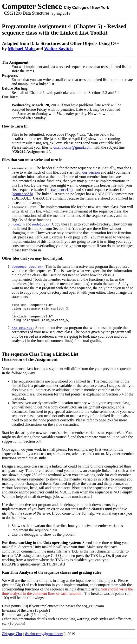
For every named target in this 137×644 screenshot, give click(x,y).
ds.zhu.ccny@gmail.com (72, 147)
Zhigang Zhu (12, 637)
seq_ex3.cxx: (23, 331)
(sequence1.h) (62, 190)
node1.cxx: (42, 224)
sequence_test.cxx (28, 267)
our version (91, 172)
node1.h (18, 224)
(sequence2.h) (22, 194)
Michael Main (22, 49)
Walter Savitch (58, 49)
